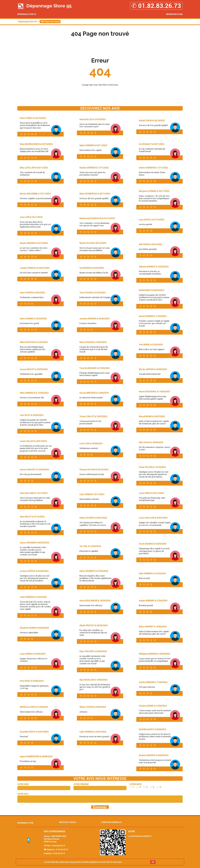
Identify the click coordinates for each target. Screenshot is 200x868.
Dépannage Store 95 (27, 14)
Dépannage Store (25, 823)
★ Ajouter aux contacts (140, 836)
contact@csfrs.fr (58, 846)
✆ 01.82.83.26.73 (156, 6)
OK (153, 862)
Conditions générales (111, 822)
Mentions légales (68, 822)
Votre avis (23, 794)
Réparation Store (174, 14)
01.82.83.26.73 (62, 850)
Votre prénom (81, 784)
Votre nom (23, 784)
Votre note (136, 784)
